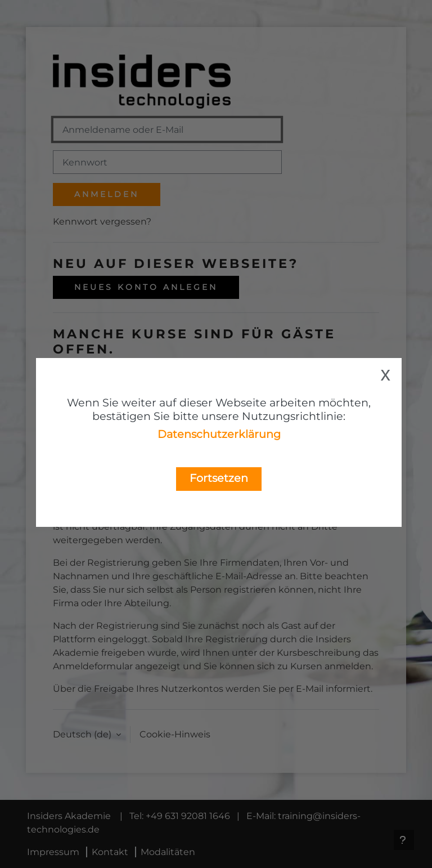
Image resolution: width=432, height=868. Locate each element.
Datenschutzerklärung (219, 434)
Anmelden (107, 194)
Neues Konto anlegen (146, 287)
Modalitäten (168, 852)
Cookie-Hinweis (175, 734)
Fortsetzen (219, 478)
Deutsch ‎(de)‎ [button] (83, 734)
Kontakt (110, 852)
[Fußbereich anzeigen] (404, 840)
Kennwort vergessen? (102, 222)
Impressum (53, 852)
